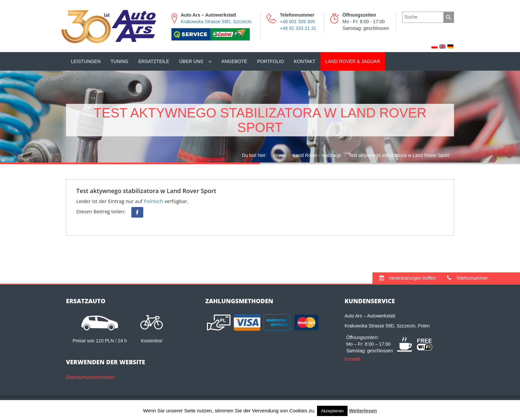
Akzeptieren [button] (332, 411)
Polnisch (154, 201)
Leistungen (86, 61)
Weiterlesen (363, 411)
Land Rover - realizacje (317, 155)
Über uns (191, 61)
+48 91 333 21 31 (298, 28)
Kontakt (305, 61)
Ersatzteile (154, 61)
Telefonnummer (467, 278)
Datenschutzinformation (90, 377)
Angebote (234, 61)
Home (279, 155)
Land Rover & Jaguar (353, 61)
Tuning (119, 61)
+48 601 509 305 (297, 22)
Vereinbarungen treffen (407, 278)
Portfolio (270, 61)
